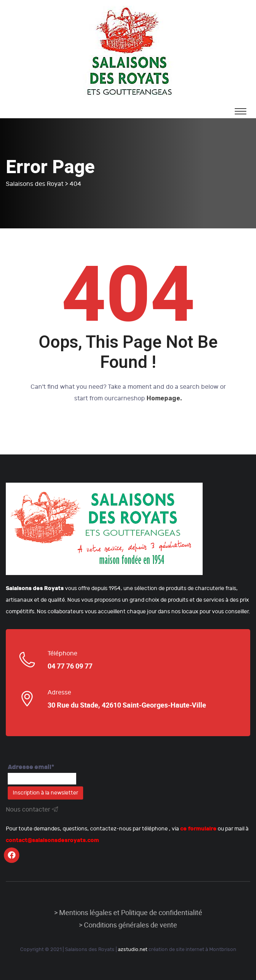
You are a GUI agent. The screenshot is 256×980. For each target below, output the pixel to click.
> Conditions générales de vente (128, 925)
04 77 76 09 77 (70, 666)
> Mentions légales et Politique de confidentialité (128, 913)
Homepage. (164, 398)
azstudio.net (133, 949)
